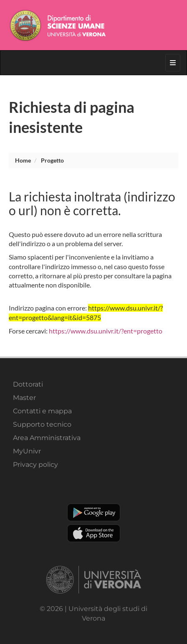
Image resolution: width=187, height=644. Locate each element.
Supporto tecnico (42, 424)
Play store (94, 512)
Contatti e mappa (42, 411)
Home (23, 160)
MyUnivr (27, 451)
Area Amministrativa (47, 438)
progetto (52, 160)
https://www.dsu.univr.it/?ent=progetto (106, 331)
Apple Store (94, 533)
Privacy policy (35, 465)
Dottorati (28, 384)
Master (24, 398)
